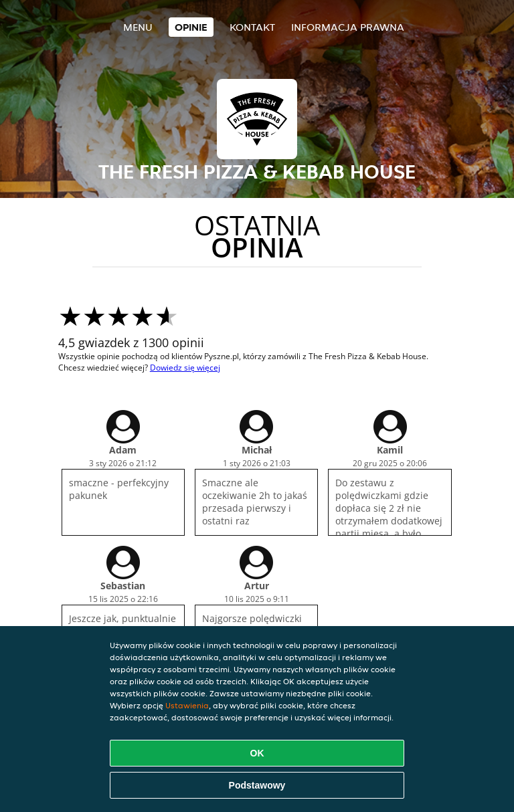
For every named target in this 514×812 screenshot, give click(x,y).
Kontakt (252, 27)
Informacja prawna (348, 27)
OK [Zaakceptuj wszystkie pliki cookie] (257, 753)
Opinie (191, 27)
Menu (138, 27)
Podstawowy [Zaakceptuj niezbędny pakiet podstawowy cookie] (257, 785)
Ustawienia (187, 705)
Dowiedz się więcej (185, 368)
